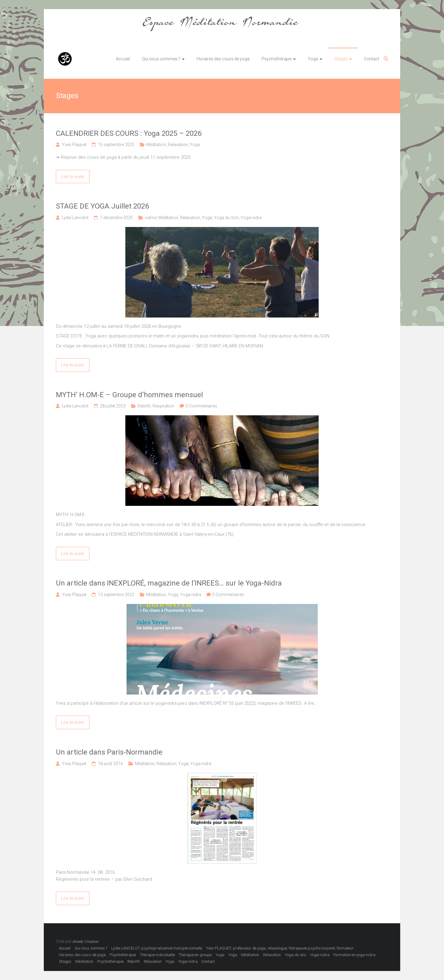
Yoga (313, 59)
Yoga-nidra (251, 218)
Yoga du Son (226, 218)
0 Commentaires (201, 406)
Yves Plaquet (74, 145)
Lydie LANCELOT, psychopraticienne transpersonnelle (157, 948)
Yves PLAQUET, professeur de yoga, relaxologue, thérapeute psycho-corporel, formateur (280, 948)
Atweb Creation (86, 942)
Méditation (156, 145)
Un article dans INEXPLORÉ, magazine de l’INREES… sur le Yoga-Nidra (169, 583)
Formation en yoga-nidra (354, 955)
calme (151, 218)
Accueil (123, 59)
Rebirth (144, 406)
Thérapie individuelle (157, 955)
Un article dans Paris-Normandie (109, 752)
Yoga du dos (296, 955)
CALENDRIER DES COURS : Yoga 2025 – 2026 (129, 133)
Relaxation (178, 145)
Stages (341, 59)
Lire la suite (73, 177)
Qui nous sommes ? (161, 59)
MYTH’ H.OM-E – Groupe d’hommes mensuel (129, 395)
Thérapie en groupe (195, 955)
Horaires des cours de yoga (223, 59)
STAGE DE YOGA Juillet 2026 (102, 206)
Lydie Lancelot (75, 218)
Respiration (163, 406)
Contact (372, 59)
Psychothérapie (277, 59)
